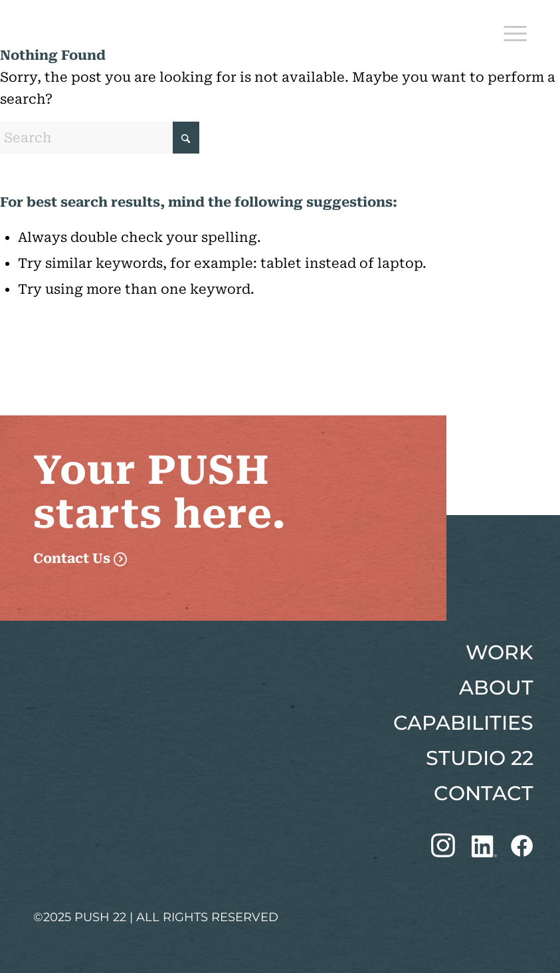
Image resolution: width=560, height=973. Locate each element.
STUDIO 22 (480, 758)
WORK (500, 652)
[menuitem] (509, 30)
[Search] (100, 138)
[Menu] (509, 30)
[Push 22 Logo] (96, 30)
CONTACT (484, 793)
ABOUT (496, 688)
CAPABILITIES (463, 723)
